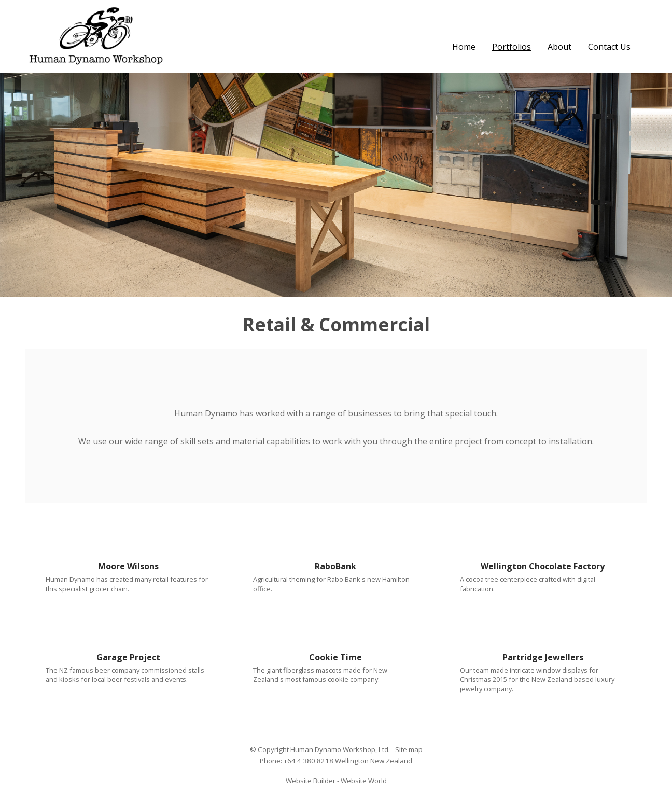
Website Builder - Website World (336, 781)
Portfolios (512, 47)
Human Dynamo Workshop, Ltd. (340, 749)
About (559, 47)
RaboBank (335, 566)
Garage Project (128, 657)
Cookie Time (335, 657)
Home (464, 47)
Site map (409, 749)
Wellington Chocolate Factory (543, 566)
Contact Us (609, 47)
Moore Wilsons (128, 566)
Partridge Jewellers (543, 657)
